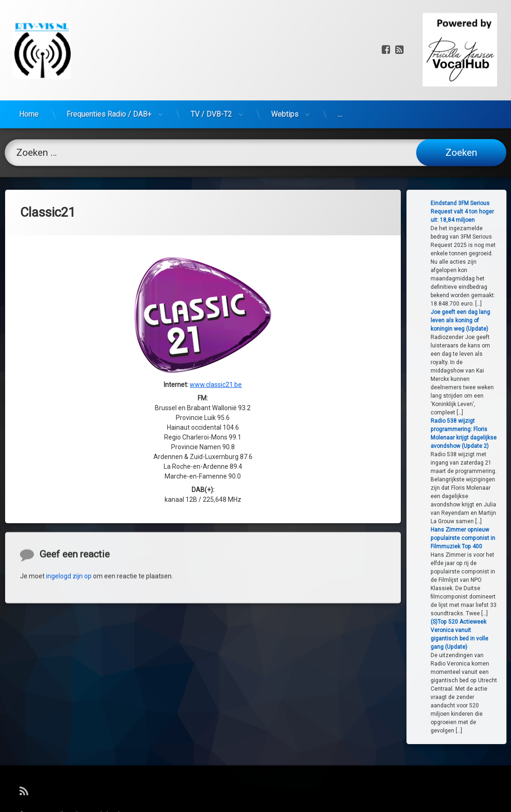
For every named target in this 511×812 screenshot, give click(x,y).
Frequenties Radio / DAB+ (109, 63)
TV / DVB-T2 (211, 63)
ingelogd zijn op (69, 625)
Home (29, 63)
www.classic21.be (216, 286)
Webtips (285, 63)
